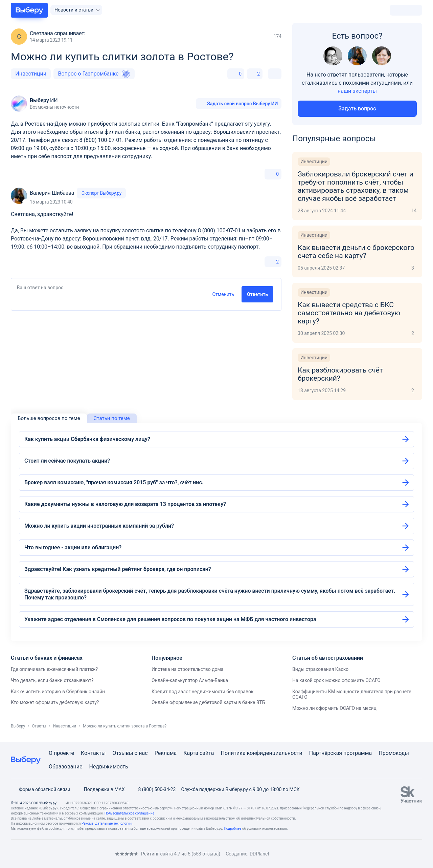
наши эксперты (357, 91)
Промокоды (394, 753)
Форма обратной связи (41, 789)
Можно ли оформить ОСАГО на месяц (334, 708)
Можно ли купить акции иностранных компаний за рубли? (99, 526)
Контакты (93, 753)
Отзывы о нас (130, 753)
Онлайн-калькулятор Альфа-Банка (190, 680)
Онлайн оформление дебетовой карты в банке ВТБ (208, 702)
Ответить (257, 294)
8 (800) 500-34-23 (153, 789)
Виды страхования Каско (320, 669)
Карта (191, 753)
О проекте (61, 753)
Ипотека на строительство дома (188, 669)
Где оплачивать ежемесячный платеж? (54, 669)
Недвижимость (108, 767)
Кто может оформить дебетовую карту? (55, 702)
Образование (65, 767)
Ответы (39, 726)
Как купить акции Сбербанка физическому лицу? (87, 439)
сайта (207, 753)
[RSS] (68, 854)
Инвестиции (31, 74)
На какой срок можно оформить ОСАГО (336, 680)
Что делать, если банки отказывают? (52, 680)
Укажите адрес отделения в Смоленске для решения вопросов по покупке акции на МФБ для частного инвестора (170, 619)
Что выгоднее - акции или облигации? (73, 547)
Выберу (18, 726)
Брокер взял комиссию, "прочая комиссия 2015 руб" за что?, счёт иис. (114, 482)
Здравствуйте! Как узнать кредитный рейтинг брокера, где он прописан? (118, 569)
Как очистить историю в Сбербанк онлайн (58, 692)
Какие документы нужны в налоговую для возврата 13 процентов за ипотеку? (125, 504)
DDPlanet (259, 854)
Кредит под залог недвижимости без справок (203, 692)
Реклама (166, 753)
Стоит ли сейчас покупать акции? (67, 461)
